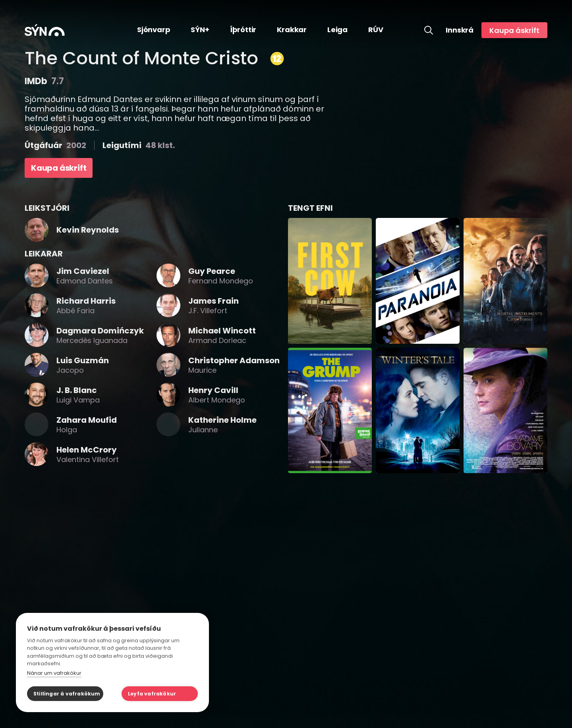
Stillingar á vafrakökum (67, 694)
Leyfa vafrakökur (152, 694)
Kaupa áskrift (514, 30)
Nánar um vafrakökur (54, 673)
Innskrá (460, 30)
